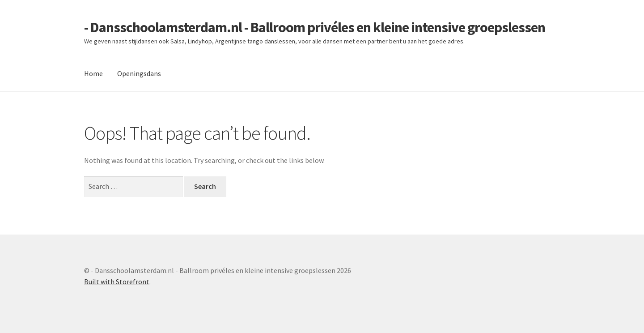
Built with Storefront (117, 282)
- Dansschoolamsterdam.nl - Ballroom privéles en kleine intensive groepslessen (315, 27)
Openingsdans (139, 73)
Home (93, 73)
